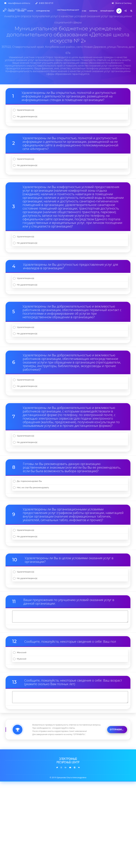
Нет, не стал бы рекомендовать (40, 549)
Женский (25, 733)
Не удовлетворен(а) (32, 122)
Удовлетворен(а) (30, 112)
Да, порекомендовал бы (35, 538)
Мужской (25, 744)
